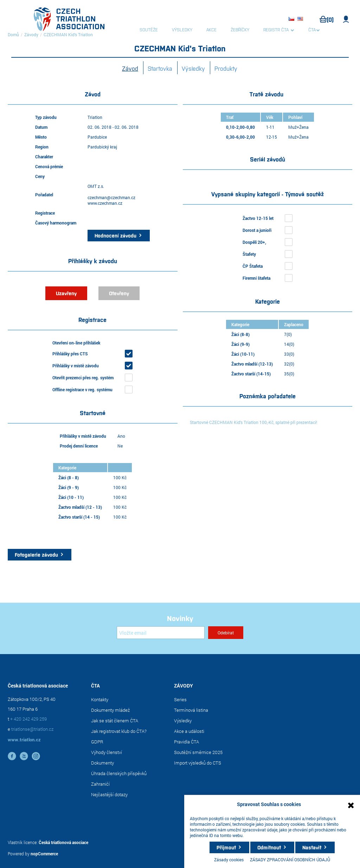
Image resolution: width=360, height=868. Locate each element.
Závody (31, 34)
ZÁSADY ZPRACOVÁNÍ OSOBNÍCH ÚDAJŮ (290, 860)
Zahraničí (100, 784)
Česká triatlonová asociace (63, 842)
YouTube (24, 756)
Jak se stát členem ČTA (115, 721)
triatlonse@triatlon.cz (32, 729)
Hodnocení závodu (115, 235)
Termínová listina (191, 710)
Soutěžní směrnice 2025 (198, 752)
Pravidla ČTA (187, 742)
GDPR (97, 742)
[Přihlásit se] (161, 633)
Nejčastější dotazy (109, 794)
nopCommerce (44, 854)
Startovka (160, 68)
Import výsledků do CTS (198, 763)
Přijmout (226, 847)
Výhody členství (107, 752)
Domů (13, 34)
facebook (12, 756)
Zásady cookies (229, 860)
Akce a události (189, 731)
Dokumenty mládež (110, 710)
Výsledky (193, 68)
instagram (36, 756)
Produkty (226, 68)
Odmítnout (269, 847)
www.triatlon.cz (24, 740)
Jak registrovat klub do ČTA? (119, 731)
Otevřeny (119, 293)
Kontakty (100, 699)
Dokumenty (102, 763)
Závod (130, 68)
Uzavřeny (66, 293)
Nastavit (312, 847)
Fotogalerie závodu (36, 555)
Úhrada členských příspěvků (119, 773)
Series (180, 699)
